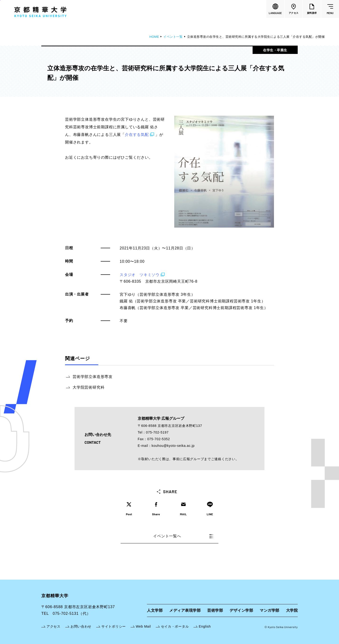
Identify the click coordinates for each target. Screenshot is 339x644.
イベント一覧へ (183, 536)
